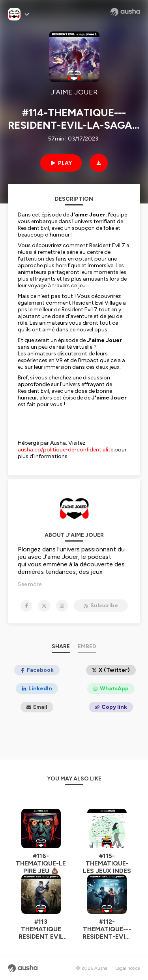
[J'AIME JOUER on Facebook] (26, 606)
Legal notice (128, 968)
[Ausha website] (125, 12)
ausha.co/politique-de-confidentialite (66, 450)
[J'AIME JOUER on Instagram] (62, 606)
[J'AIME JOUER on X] (44, 606)
